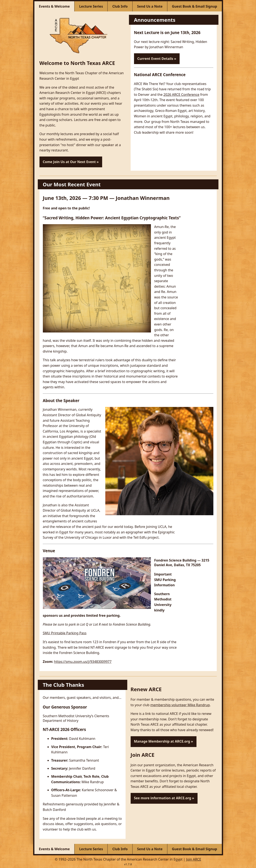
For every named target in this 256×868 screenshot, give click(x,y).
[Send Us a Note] (150, 6)
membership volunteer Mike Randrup (180, 705)
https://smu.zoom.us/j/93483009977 (83, 662)
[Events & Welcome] (55, 6)
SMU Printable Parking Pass (65, 633)
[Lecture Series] (91, 6)
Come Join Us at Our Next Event (69, 162)
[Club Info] (120, 6)
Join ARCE (194, 859)
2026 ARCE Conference (181, 95)
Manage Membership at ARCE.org (162, 741)
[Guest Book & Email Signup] (195, 6)
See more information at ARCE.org (163, 798)
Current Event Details (155, 59)
